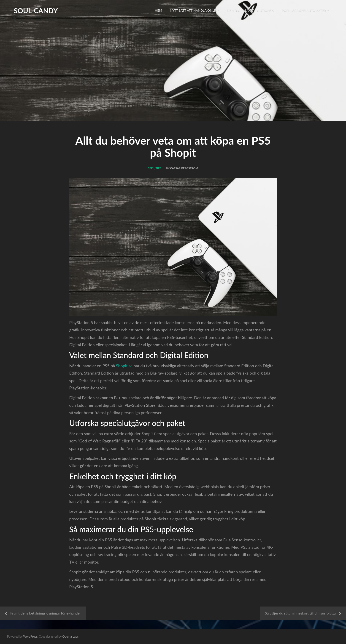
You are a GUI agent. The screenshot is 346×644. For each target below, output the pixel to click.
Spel (151, 168)
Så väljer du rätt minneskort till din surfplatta (300, 613)
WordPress (30, 636)
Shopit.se (124, 366)
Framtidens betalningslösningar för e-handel (45, 613)
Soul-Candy (36, 11)
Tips (158, 168)
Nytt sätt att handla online (195, 10)
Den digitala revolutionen (251, 10)
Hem (158, 10)
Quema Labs (70, 636)
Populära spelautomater (305, 10)
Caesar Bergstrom (184, 168)
